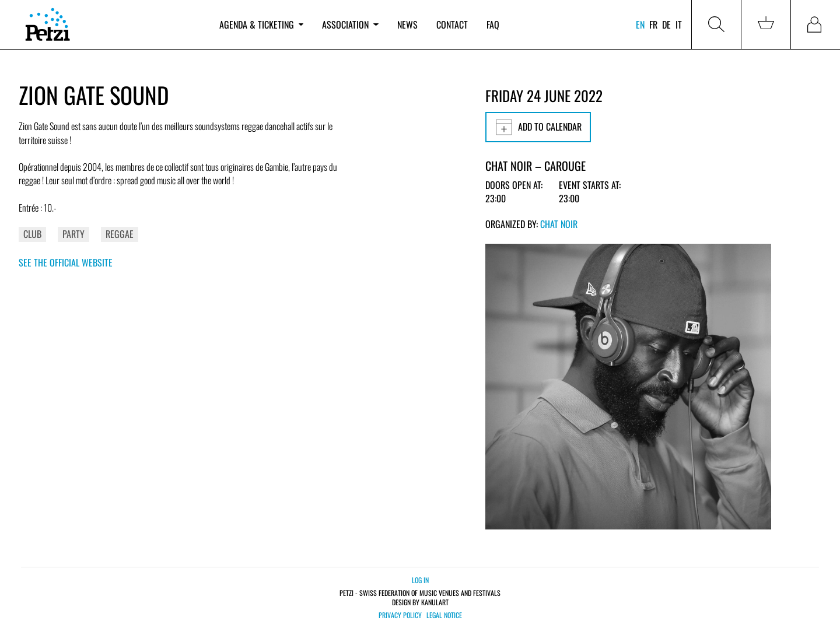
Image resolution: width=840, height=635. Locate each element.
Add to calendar (538, 127)
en (640, 24)
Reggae (120, 234)
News (407, 24)
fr (653, 24)
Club (32, 234)
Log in (420, 580)
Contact (452, 24)
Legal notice (444, 615)
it (679, 24)
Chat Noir (559, 224)
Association (350, 24)
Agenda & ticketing (261, 24)
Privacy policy (400, 615)
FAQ (493, 24)
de (666, 24)
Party (73, 234)
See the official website (66, 262)
